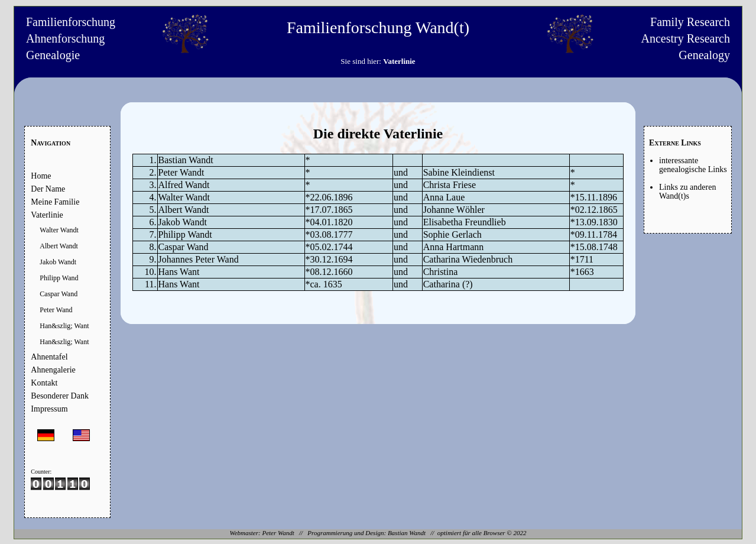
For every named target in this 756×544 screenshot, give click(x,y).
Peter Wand (56, 310)
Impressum (49, 409)
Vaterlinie (47, 215)
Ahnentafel (49, 357)
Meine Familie (55, 202)
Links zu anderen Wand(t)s (687, 192)
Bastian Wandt (407, 533)
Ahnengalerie (53, 370)
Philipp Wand (59, 278)
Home (41, 176)
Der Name (48, 189)
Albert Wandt (59, 246)
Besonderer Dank (60, 396)
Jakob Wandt (58, 262)
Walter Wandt (59, 230)
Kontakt (44, 383)
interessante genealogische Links (693, 165)
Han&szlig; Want (64, 326)
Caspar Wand (59, 294)
